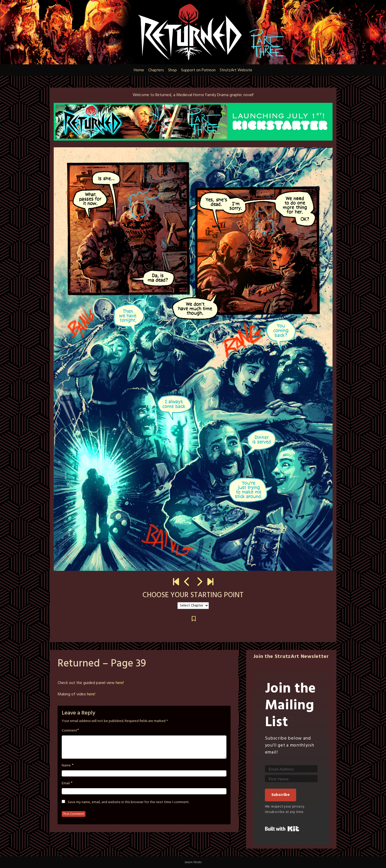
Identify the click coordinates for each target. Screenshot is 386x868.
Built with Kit (282, 829)
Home (139, 70)
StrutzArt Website (236, 70)
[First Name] (291, 779)
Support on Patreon (198, 70)
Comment (69, 731)
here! (91, 694)
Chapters (156, 70)
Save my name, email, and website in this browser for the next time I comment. (129, 802)
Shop (172, 70)
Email (66, 783)
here (119, 683)
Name (66, 766)
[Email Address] (291, 769)
